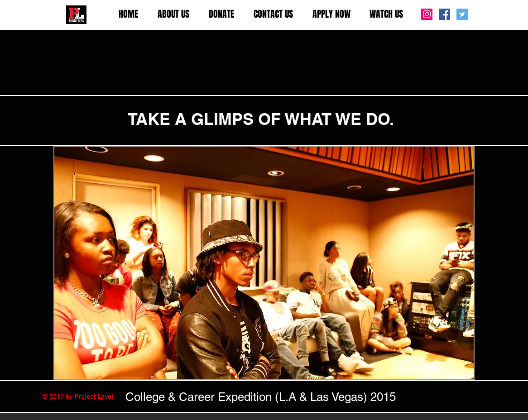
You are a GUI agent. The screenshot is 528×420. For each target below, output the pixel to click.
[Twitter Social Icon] (462, 14)
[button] (173, 14)
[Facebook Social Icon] (444, 14)
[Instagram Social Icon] (427, 14)
